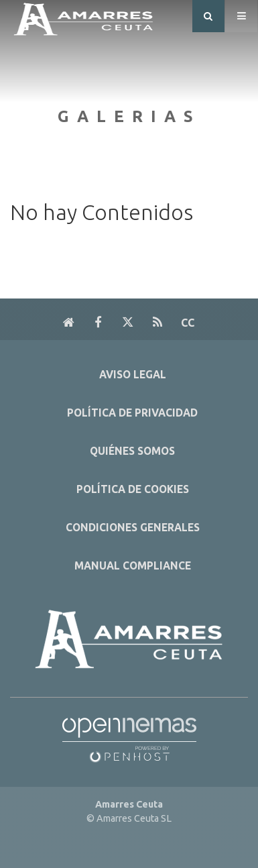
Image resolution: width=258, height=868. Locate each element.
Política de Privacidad (132, 413)
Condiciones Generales (133, 528)
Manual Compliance (133, 566)
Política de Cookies (133, 489)
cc (188, 323)
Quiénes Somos (132, 451)
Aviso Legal (133, 375)
